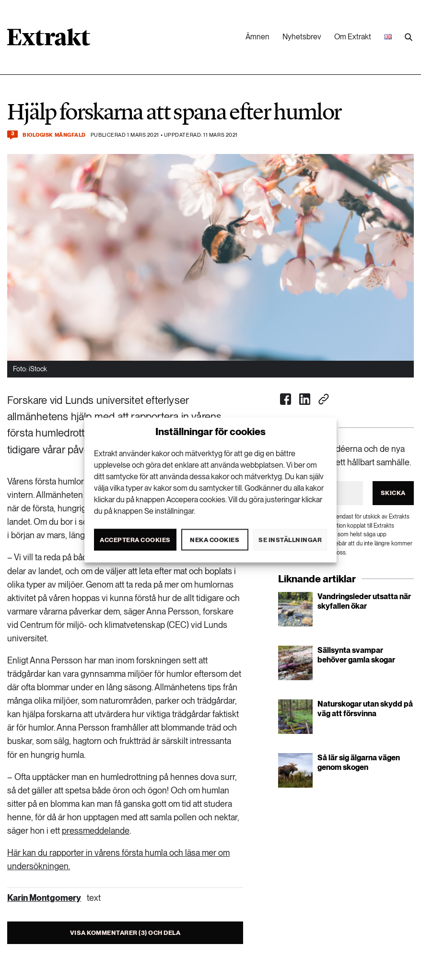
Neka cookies (215, 539)
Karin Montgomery (44, 898)
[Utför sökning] (409, 37)
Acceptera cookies (135, 539)
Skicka (393, 493)
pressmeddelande (96, 831)
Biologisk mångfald (54, 135)
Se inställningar (290, 539)
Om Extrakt (353, 37)
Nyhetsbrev (302, 37)
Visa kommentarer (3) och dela (125, 933)
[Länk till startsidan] (49, 40)
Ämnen (257, 37)
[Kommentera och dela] (12, 135)
